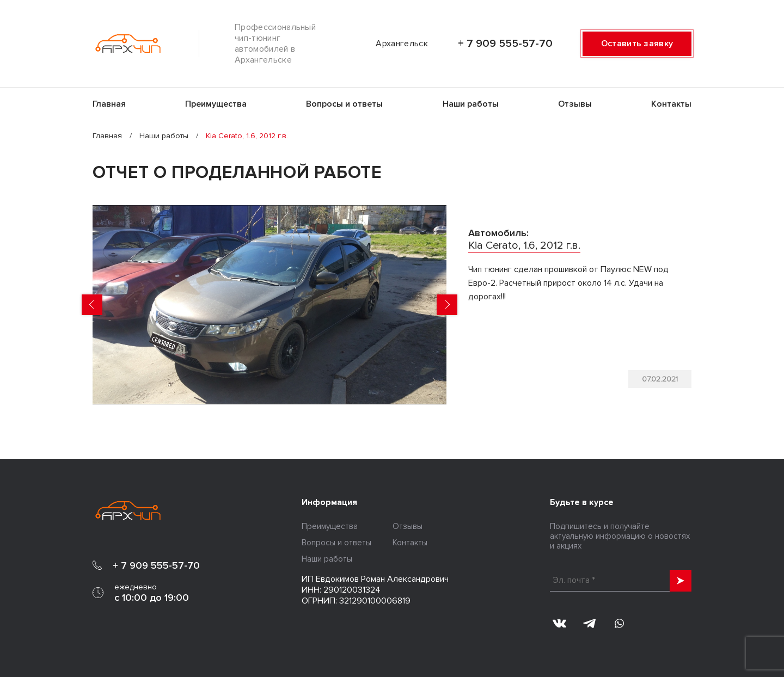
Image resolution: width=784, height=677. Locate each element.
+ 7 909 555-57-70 (505, 44)
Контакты (671, 104)
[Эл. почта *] (621, 581)
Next (447, 305)
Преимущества (216, 104)
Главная (109, 104)
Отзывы (575, 104)
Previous (92, 305)
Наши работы (471, 104)
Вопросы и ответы (344, 104)
